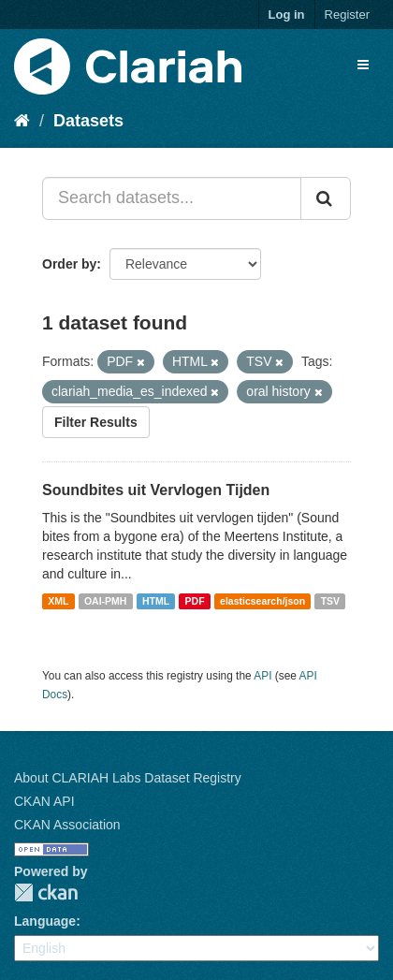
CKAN (46, 892)
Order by (69, 264)
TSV (330, 601)
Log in (287, 15)
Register (347, 15)
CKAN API (44, 801)
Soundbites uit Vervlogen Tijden (156, 490)
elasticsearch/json (262, 601)
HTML (156, 601)
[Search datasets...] (172, 198)
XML (58, 601)
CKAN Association (67, 825)
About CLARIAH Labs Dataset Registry (128, 778)
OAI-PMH (106, 601)
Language (45, 921)
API (262, 676)
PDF (195, 601)
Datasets (88, 121)
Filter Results (96, 422)
